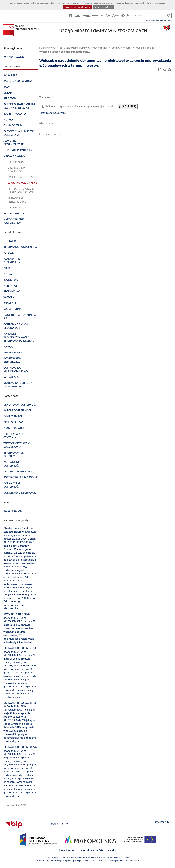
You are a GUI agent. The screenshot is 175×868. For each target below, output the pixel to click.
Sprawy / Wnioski (121, 48)
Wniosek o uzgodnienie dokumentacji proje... (65, 52)
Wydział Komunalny (146, 48)
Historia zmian (49, 134)
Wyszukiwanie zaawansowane (159, 21)
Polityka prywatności (103, 7)
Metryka (45, 123)
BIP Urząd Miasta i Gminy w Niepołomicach (83, 48)
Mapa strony (59, 824)
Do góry (162, 823)
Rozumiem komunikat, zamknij (77, 7)
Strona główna (47, 48)
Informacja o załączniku (53, 113)
